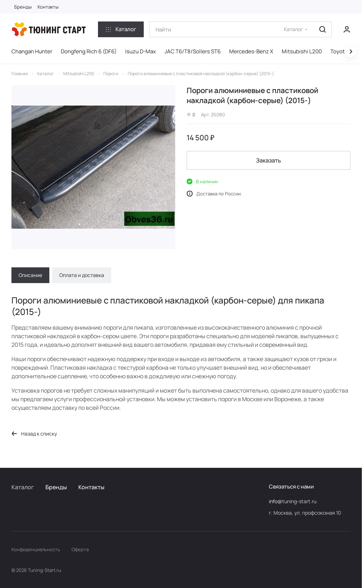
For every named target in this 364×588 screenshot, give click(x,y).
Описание (30, 275)
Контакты (91, 487)
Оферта (80, 549)
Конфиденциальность (36, 549)
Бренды (56, 487)
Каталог (23, 487)
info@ (276, 501)
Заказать (269, 160)
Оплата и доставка (82, 275)
